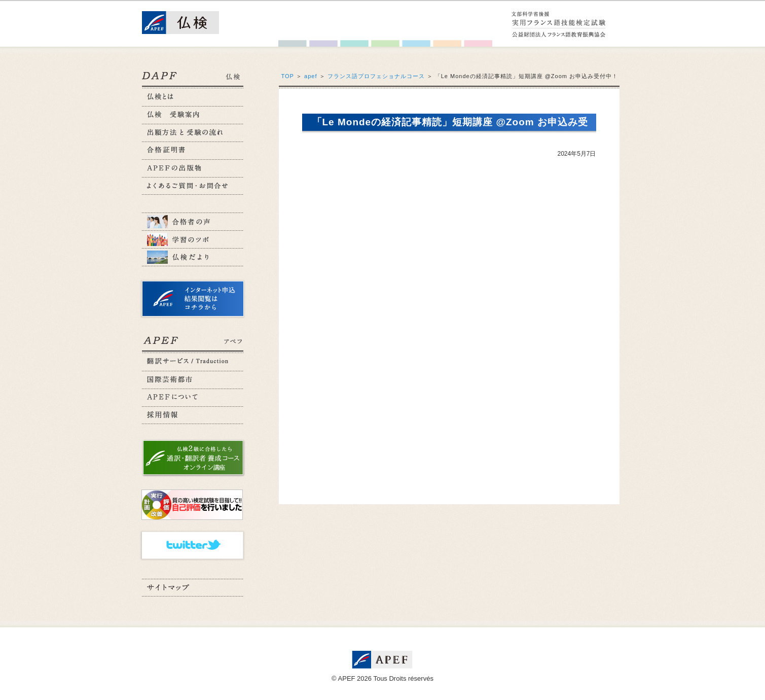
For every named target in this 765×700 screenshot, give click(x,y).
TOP (288, 76)
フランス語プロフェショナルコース (376, 76)
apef (311, 76)
